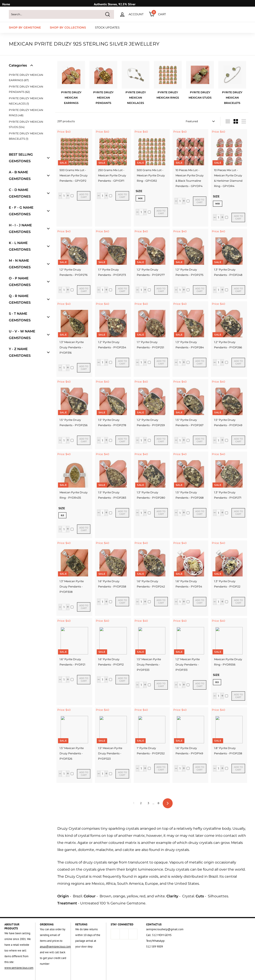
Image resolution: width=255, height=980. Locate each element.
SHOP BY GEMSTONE (25, 27)
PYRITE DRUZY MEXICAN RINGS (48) (26, 113)
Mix (140, 198)
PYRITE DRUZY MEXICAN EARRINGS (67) (26, 77)
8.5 (217, 682)
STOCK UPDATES (107, 27)
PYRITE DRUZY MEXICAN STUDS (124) (26, 124)
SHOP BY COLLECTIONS (68, 27)
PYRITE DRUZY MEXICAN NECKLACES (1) (26, 101)
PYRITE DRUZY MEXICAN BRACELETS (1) (26, 136)
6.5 (62, 515)
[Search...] (61, 14)
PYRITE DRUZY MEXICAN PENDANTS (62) (26, 89)
